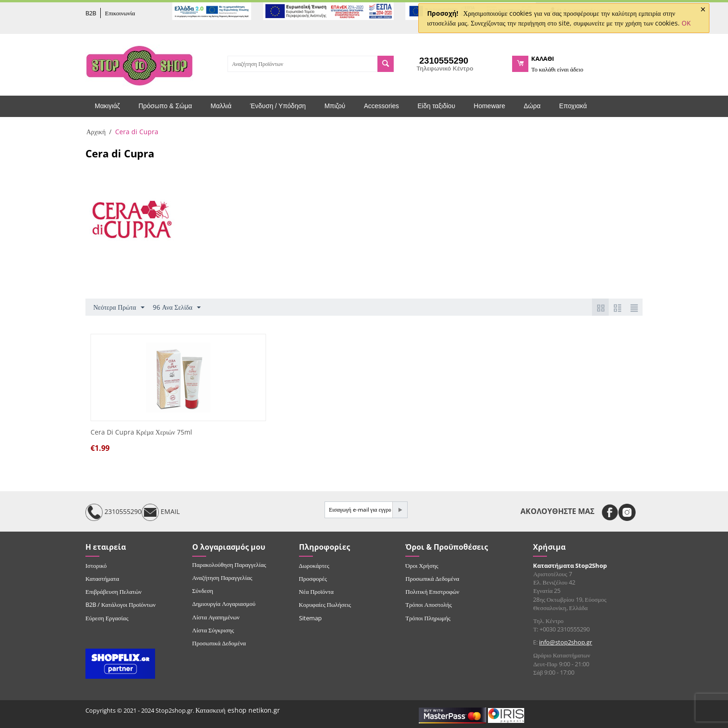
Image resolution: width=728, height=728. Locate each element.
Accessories (381, 106)
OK (686, 23)
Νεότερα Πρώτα (119, 308)
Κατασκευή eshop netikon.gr (238, 710)
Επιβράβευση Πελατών (114, 591)
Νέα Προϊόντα (316, 591)
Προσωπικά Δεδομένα (219, 643)
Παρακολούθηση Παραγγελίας (229, 565)
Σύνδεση (203, 591)
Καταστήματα (102, 578)
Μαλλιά (221, 106)
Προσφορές (313, 578)
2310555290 (114, 512)
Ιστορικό (96, 565)
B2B (91, 13)
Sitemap (310, 618)
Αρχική (96, 132)
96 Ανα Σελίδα (177, 308)
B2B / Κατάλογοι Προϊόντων (120, 604)
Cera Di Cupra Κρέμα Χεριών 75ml (141, 432)
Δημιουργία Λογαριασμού (224, 604)
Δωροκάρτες (314, 565)
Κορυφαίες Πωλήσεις (325, 604)
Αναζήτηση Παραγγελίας (222, 578)
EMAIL (161, 512)
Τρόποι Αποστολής (429, 604)
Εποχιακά (573, 106)
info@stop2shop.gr (565, 642)
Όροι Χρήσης (422, 565)
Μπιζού (335, 106)
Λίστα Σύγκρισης (213, 630)
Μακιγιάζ (107, 106)
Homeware (489, 106)
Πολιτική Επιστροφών (432, 591)
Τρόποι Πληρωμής (428, 618)
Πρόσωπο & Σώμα (165, 106)
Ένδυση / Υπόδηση (278, 106)
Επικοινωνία (120, 13)
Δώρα (532, 106)
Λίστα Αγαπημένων (216, 617)
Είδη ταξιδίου (436, 106)
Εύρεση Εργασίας (107, 618)
